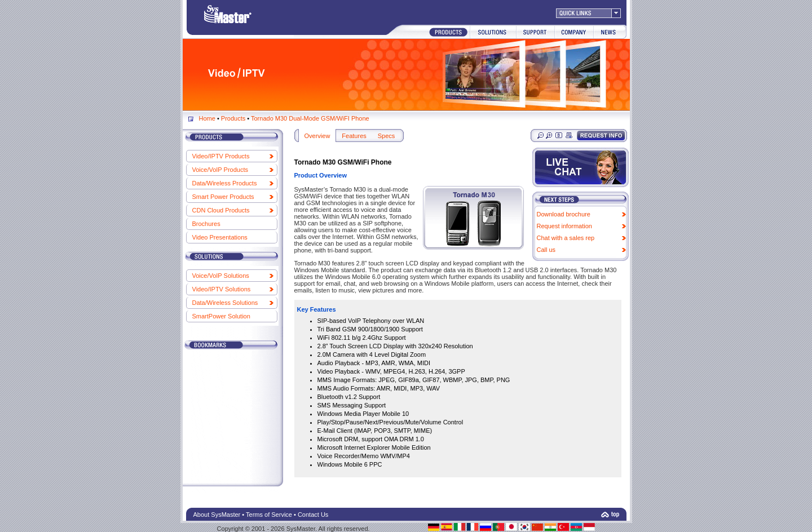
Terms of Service (269, 515)
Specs (387, 136)
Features (354, 136)
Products (233, 118)
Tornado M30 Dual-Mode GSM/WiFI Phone (310, 118)
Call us (546, 250)
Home (207, 118)
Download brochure (564, 214)
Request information (564, 226)
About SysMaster (217, 515)
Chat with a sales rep (566, 238)
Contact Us (313, 515)
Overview (317, 136)
